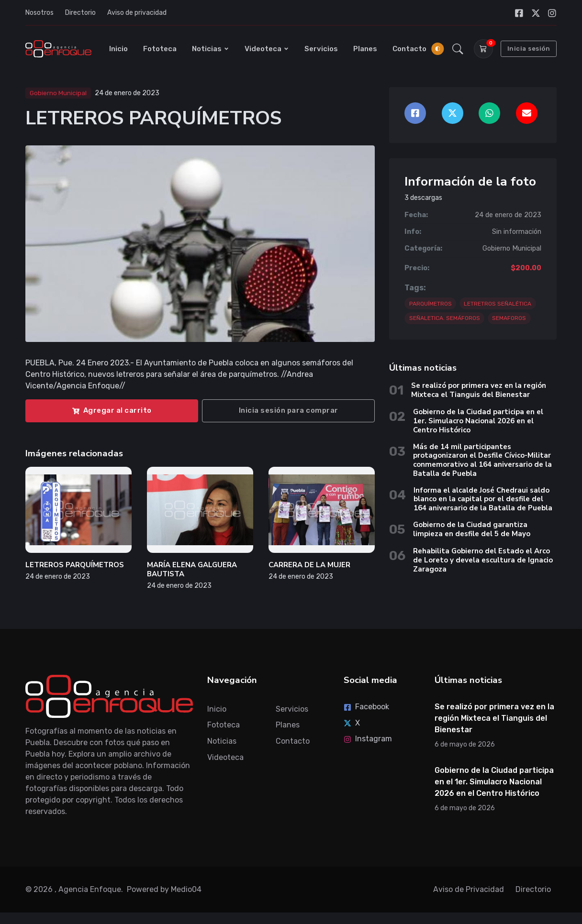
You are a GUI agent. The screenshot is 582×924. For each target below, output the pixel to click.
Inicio (118, 49)
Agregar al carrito (112, 410)
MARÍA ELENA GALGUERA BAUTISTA (192, 569)
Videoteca (267, 49)
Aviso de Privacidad (469, 889)
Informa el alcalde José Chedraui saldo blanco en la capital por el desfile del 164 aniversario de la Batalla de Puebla (484, 499)
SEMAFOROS (509, 318)
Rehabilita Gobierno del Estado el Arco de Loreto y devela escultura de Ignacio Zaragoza (483, 560)
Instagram (368, 739)
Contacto (409, 49)
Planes (365, 49)
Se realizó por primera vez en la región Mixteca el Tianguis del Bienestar (479, 390)
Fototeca (160, 49)
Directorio (80, 13)
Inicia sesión (529, 49)
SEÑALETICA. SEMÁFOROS (445, 318)
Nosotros (39, 13)
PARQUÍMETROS (431, 304)
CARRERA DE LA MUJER (309, 565)
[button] (458, 49)
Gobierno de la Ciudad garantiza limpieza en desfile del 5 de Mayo (472, 529)
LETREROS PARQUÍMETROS (75, 565)
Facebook (366, 707)
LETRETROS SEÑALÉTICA (498, 304)
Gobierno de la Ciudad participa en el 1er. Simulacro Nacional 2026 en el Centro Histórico (478, 421)
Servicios (321, 49)
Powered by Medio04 (164, 889)
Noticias (211, 49)
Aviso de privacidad (137, 13)
